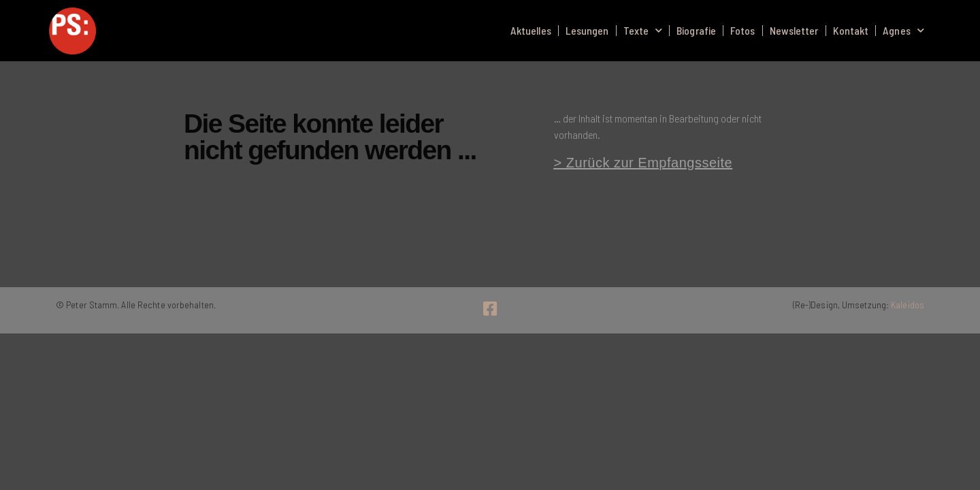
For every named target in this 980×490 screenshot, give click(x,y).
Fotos (743, 30)
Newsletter (794, 30)
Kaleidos (908, 305)
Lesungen (587, 30)
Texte (643, 30)
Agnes (903, 30)
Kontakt (851, 30)
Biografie (696, 30)
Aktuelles (531, 30)
